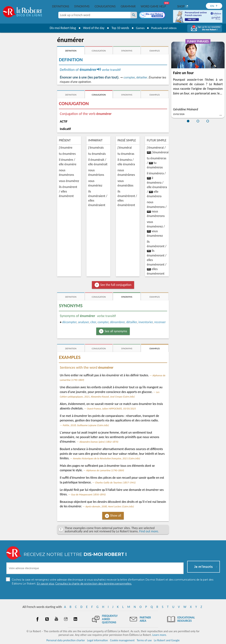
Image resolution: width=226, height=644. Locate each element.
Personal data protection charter (66, 640)
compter (129, 77)
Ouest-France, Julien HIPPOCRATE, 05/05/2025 (111, 409)
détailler (142, 77)
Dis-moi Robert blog (62, 28)
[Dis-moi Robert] (152, 15)
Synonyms (82, 6)
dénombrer (117, 322)
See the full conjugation (116, 285)
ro (149, 152)
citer (93, 322)
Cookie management (122, 640)
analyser (83, 322)
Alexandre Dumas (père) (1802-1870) (99, 442)
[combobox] (94, 15)
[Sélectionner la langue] (214, 6)
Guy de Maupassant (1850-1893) (88, 494)
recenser (160, 322)
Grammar (128, 6)
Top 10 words (119, 28)
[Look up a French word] (134, 15)
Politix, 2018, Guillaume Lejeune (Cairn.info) (86, 425)
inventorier (146, 322)
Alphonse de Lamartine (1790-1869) (105, 470)
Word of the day (92, 28)
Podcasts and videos (164, 28)
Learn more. (160, 635)
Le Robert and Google (167, 640)
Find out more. (149, 531)
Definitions (61, 6)
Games (139, 28)
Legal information (97, 640)
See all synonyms (116, 331)
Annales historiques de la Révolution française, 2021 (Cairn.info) (107, 458)
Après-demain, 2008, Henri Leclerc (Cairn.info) (110, 506)
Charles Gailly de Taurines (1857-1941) (115, 483)
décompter (69, 322)
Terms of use (144, 640)
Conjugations (105, 6)
